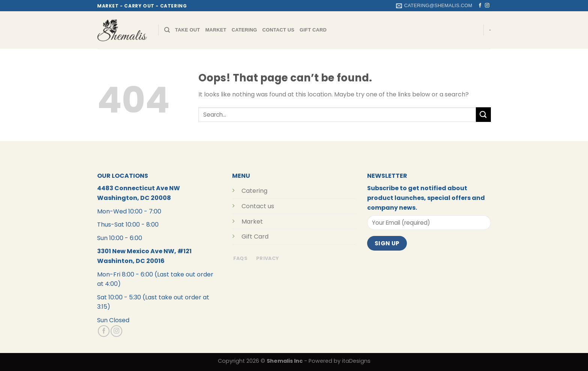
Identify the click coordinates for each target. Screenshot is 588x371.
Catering (244, 30)
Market (216, 30)
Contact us (258, 206)
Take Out (188, 30)
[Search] (167, 30)
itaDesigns (356, 361)
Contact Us (279, 30)
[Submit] (483, 115)
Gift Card (313, 30)
